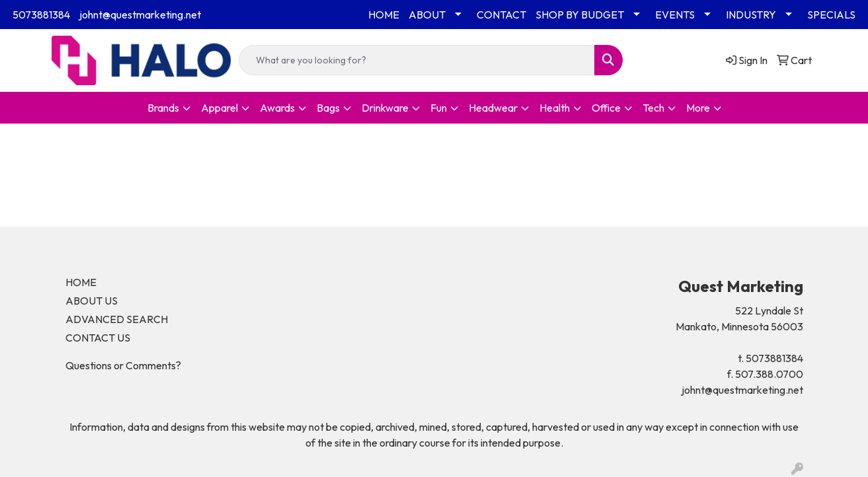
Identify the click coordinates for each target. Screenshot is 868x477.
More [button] (698, 108)
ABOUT (427, 15)
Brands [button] (163, 108)
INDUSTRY (751, 15)
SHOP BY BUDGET (580, 15)
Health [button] (555, 108)
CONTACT (501, 15)
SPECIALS (831, 15)
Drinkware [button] (385, 108)
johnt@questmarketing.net (140, 15)
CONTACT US (98, 338)
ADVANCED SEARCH (117, 319)
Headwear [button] (493, 108)
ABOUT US (92, 301)
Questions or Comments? (123, 365)
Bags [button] (328, 108)
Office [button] (606, 108)
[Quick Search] (417, 60)
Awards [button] (277, 108)
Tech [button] (653, 108)
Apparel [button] (219, 108)
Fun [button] (439, 108)
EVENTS (675, 15)
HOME (384, 15)
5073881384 (41, 15)
